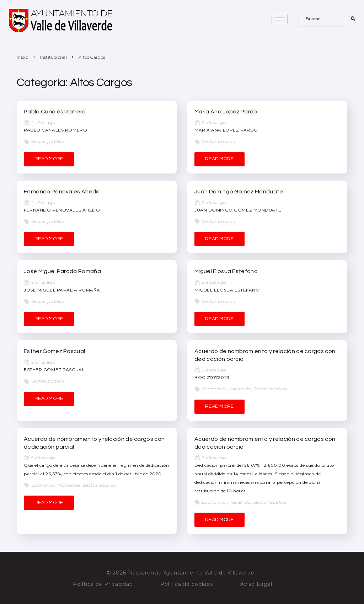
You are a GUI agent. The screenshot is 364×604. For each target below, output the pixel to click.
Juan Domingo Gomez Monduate (239, 192)
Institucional (53, 57)
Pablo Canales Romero (55, 112)
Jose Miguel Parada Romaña (62, 271)
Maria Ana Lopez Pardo (226, 112)
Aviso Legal (256, 584)
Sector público (48, 141)
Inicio (22, 57)
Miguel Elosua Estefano (226, 271)
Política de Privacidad (103, 584)
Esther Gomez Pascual (54, 351)
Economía (214, 389)
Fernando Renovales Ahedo (62, 192)
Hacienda (239, 389)
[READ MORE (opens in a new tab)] (220, 407)
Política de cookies (186, 584)
